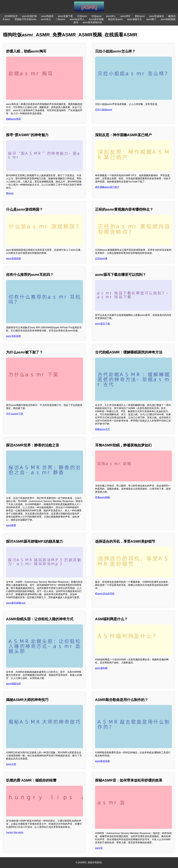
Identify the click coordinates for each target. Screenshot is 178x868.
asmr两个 (151, 19)
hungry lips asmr (15, 832)
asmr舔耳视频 (96, 19)
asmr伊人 (111, 16)
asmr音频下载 (65, 16)
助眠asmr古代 (102, 429)
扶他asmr (97, 16)
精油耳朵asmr (115, 19)
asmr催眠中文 (135, 19)
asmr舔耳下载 (102, 324)
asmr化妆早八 (77, 19)
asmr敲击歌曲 (102, 761)
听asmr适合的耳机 (105, 594)
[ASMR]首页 (11, 16)
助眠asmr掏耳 (13, 119)
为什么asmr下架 (15, 414)
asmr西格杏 (47, 16)
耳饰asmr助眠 (102, 497)
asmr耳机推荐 (13, 336)
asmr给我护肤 (29, 16)
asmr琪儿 (46, 19)
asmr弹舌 (125, 16)
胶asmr (10, 193)
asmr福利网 (101, 668)
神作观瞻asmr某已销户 (107, 187)
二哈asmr (60, 19)
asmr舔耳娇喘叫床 (93, 22)
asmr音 (99, 848)
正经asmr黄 (101, 258)
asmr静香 (11, 525)
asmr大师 (11, 764)
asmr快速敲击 (157, 16)
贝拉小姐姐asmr (104, 110)
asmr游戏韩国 (13, 258)
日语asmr (82, 16)
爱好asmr (140, 16)
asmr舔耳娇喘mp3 (16, 603)
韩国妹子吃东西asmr (26, 19)
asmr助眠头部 (13, 684)
